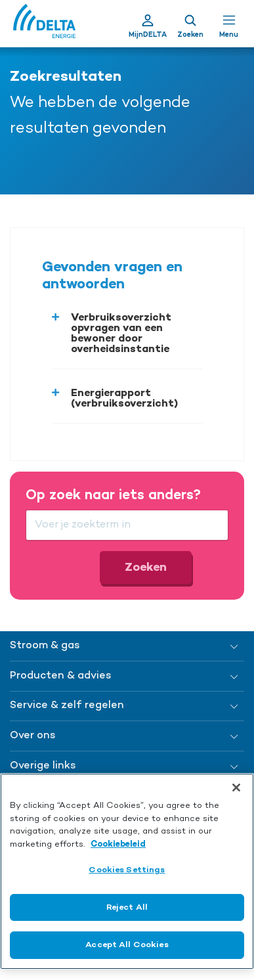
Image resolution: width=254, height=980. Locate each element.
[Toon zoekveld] (190, 24)
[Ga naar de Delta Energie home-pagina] (44, 24)
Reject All (127, 907)
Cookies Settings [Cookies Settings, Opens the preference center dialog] (127, 870)
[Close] (236, 788)
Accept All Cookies (127, 945)
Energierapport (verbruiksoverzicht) (124, 399)
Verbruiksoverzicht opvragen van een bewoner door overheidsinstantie (121, 334)
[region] (127, 871)
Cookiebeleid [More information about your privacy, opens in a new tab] (118, 844)
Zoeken (146, 568)
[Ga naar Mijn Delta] (148, 24)
